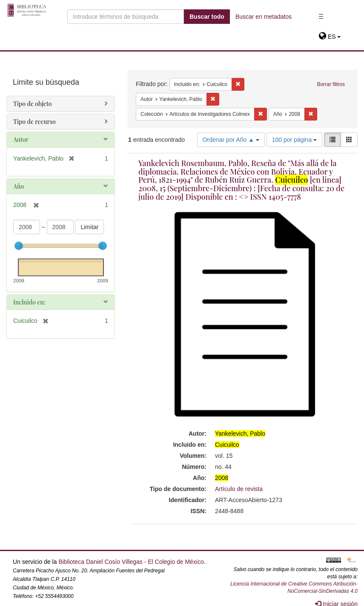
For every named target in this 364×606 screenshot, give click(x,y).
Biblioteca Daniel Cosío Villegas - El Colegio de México (131, 562)
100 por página (294, 140)
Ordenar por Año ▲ (231, 140)
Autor (21, 139)
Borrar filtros (331, 84)
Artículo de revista (239, 489)
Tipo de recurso (34, 122)
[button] (330, 37)
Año (19, 186)
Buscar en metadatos (264, 17)
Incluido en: (29, 302)
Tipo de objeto (33, 104)
